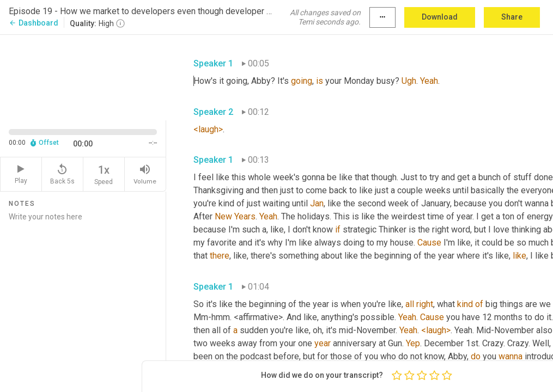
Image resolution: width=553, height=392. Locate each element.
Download (440, 17)
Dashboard (34, 23)
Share (512, 17)
